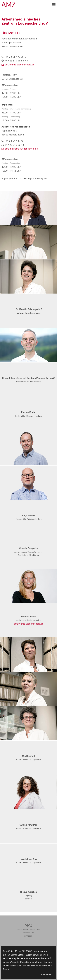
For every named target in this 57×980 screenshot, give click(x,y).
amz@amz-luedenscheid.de (20, 65)
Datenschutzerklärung (29, 955)
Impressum (29, 936)
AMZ (8, 5)
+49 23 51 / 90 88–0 (15, 57)
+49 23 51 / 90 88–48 (16, 61)
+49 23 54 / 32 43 (14, 145)
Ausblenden (46, 974)
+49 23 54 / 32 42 (14, 141)
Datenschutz (28, 933)
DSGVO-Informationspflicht (29, 930)
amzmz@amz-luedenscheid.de (21, 149)
